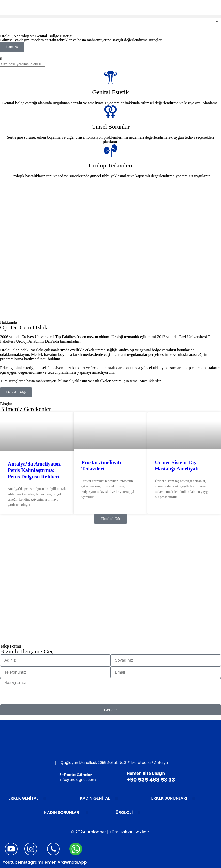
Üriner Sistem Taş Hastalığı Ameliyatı (177, 465)
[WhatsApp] (76, 849)
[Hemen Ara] (53, 849)
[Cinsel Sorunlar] (110, 112)
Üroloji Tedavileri (110, 165)
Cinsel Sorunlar (110, 127)
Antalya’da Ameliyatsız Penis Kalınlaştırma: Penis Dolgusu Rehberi (34, 470)
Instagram (31, 862)
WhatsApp (76, 862)
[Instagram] (31, 849)
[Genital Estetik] (110, 77)
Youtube (11, 862)
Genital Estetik (110, 92)
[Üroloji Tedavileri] (110, 151)
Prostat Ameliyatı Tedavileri (101, 465)
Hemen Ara (53, 862)
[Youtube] (11, 849)
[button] (110, 16)
